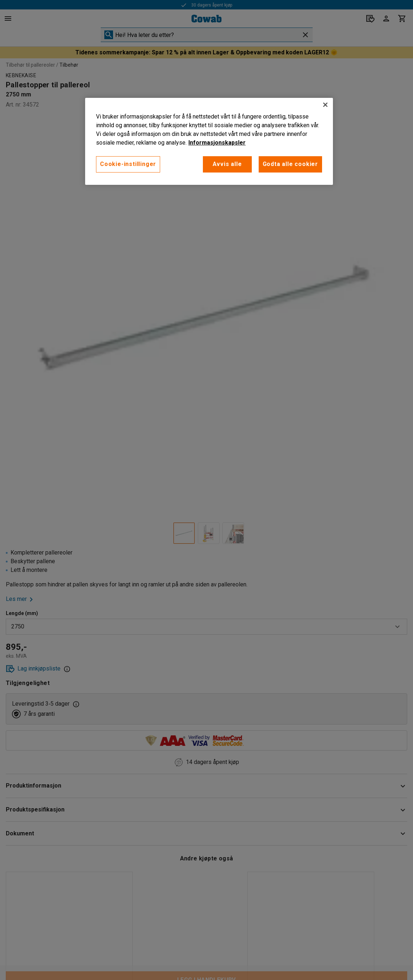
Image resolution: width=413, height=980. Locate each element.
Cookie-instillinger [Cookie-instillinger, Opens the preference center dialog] (128, 164)
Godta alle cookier (290, 164)
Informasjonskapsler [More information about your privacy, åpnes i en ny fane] (217, 143)
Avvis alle (227, 164)
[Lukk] (325, 105)
